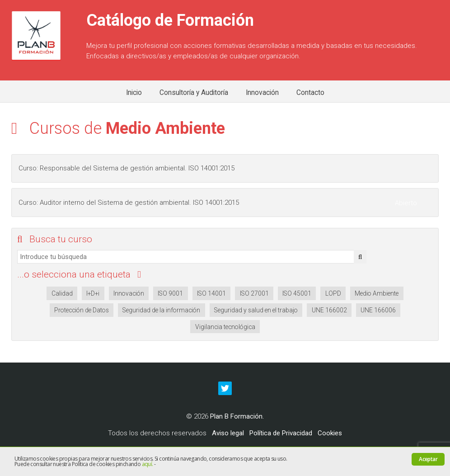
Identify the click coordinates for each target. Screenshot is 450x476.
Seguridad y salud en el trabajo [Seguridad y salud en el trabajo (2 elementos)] (256, 310)
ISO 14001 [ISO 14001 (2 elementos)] (211, 293)
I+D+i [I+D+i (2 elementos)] (93, 293)
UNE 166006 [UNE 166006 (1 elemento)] (378, 310)
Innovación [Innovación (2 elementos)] (129, 293)
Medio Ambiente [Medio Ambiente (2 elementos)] (377, 293)
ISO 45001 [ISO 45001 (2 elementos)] (297, 293)
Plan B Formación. (237, 416)
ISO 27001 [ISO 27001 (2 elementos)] (254, 293)
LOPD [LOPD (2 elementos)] (333, 293)
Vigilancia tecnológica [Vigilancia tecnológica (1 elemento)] (225, 327)
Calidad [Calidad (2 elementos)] (62, 293)
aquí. (148, 464)
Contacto (310, 93)
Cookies (330, 433)
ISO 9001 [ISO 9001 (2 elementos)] (170, 293)
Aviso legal (228, 433)
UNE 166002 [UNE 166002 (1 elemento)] (329, 310)
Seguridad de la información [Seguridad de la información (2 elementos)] (161, 310)
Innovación (262, 93)
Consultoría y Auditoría (194, 93)
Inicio (134, 93)
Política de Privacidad (281, 433)
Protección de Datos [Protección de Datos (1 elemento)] (82, 310)
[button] (360, 257)
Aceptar (428, 459)
